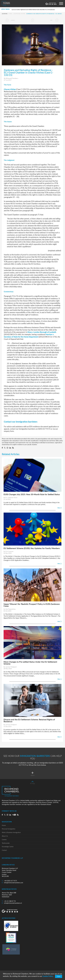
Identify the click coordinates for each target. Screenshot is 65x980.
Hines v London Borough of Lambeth (42, 332)
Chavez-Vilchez (10, 89)
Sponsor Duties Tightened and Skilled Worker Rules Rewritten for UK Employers (33, 9)
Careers (4, 840)
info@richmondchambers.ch (12, 903)
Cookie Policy (48, 976)
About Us (5, 836)
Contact (4, 850)
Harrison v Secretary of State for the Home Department (29, 336)
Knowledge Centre (19, 14)
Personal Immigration (9, 829)
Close (59, 976)
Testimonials (6, 843)
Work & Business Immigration (11, 832)
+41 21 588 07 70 (9, 901)
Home (10, 14)
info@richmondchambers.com (12, 883)
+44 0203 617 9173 (9, 881)
